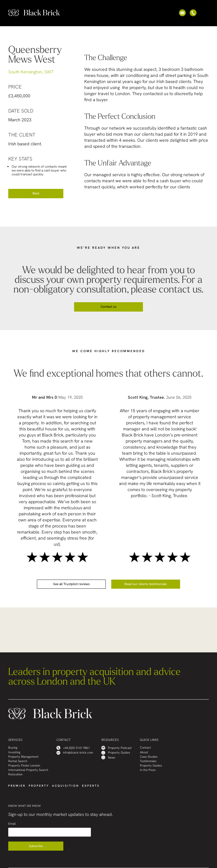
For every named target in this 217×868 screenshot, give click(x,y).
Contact (145, 748)
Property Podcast (116, 748)
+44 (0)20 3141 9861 (73, 748)
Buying (13, 748)
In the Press (148, 770)
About (144, 752)
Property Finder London (24, 766)
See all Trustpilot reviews (71, 584)
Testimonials (148, 761)
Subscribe (36, 846)
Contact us (109, 307)
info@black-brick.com (75, 753)
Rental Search (18, 761)
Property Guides (116, 753)
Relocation (15, 774)
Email (12, 824)
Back (36, 193)
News (108, 757)
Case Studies (149, 757)
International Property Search (28, 770)
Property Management (23, 757)
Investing (14, 752)
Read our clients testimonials (146, 584)
